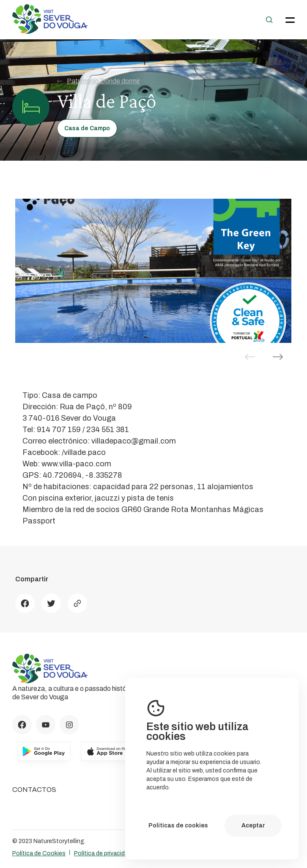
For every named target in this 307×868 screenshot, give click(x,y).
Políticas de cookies (178, 826)
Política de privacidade (104, 853)
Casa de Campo (87, 128)
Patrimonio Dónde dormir (99, 81)
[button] (278, 357)
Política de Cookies (39, 853)
